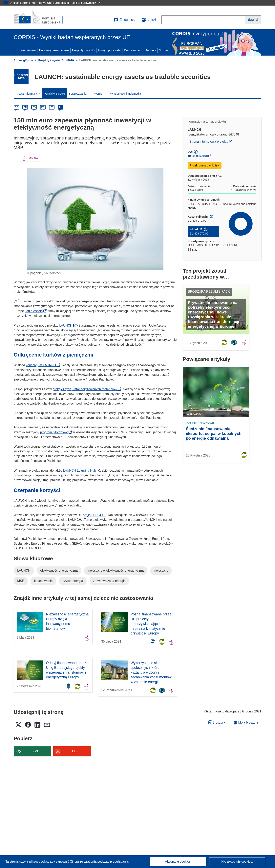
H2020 (70, 60)
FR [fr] (43, 107)
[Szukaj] (253, 20)
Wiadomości (133, 50)
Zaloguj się (124, 20)
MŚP (21, 581)
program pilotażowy (56, 432)
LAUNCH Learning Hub (82, 471)
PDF (75, 751)
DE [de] (17, 107)
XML (36, 751)
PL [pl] (61, 107)
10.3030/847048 (198, 156)
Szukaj (164, 50)
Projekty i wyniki (83, 50)
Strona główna (26, 50)
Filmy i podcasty (109, 50)
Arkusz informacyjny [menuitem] (28, 94)
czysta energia (73, 581)
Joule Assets (36, 311)
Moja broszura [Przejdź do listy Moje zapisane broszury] (246, 722)
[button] (149, 20)
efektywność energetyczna (59, 570)
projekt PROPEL (94, 515)
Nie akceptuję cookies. (237, 862)
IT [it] (52, 107)
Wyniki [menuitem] (98, 94)
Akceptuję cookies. (178, 862)
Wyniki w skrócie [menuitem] (55, 94)
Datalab (150, 50)
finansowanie (43, 581)
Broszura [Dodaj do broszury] (217, 722)
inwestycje (161, 570)
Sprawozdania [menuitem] (78, 94)
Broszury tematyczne (54, 50)
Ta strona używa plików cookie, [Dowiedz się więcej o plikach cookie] (28, 862)
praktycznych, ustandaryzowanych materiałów (87, 389)
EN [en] (25, 107)
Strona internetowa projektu (212, 141)
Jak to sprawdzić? (86, 3)
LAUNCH (68, 325)
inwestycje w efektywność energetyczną (116, 570)
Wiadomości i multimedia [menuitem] (126, 94)
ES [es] (34, 107)
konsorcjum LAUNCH (43, 365)
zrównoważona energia (109, 581)
